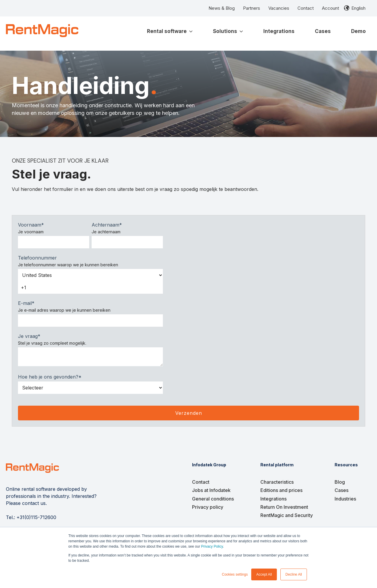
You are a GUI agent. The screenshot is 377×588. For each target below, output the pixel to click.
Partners (252, 8)
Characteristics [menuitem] (277, 482)
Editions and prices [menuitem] (281, 490)
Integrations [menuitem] (273, 499)
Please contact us (26, 503)
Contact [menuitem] (201, 482)
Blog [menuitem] (340, 482)
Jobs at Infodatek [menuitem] (211, 490)
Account (330, 8)
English (358, 8)
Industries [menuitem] (345, 499)
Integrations (279, 31)
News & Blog (222, 8)
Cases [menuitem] (342, 490)
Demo (358, 31)
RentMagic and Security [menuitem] (287, 515)
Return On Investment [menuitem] (284, 507)
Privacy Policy (212, 546)
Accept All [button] (264, 574)
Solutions (228, 31)
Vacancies (279, 8)
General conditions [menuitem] (213, 499)
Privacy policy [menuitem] (208, 507)
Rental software (170, 31)
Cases (323, 31)
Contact (306, 8)
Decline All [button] (294, 574)
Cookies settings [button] (235, 574)
